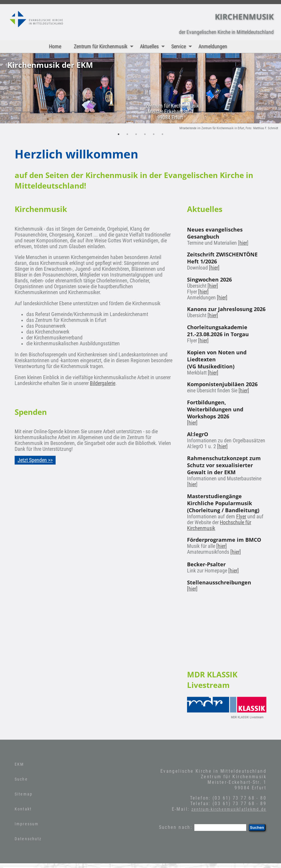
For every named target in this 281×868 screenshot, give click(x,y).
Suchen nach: (176, 827)
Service (183, 47)
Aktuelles (154, 47)
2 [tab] (127, 134)
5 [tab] (154, 134)
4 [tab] (145, 134)
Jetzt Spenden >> (35, 460)
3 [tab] (136, 134)
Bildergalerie (103, 383)
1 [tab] (119, 134)
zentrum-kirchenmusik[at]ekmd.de (229, 809)
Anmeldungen (213, 46)
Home (55, 46)
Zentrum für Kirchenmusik (105, 47)
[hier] (214, 268)
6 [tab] (162, 134)
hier (243, 243)
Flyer (241, 517)
